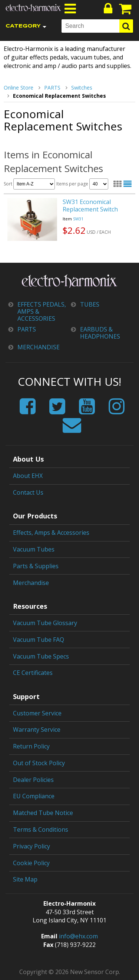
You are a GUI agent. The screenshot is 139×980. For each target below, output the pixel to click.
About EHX (28, 476)
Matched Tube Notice (43, 813)
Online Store (19, 88)
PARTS (52, 88)
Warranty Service (37, 730)
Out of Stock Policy (39, 763)
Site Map (25, 879)
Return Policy (31, 746)
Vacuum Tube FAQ (39, 640)
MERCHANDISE (39, 347)
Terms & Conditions (41, 829)
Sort (29, 184)
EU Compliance (34, 796)
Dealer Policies (33, 780)
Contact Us (28, 492)
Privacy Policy (32, 846)
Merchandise (31, 583)
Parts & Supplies (36, 566)
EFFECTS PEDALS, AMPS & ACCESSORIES (42, 312)
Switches (82, 88)
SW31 (78, 219)
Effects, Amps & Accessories (51, 533)
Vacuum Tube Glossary (45, 623)
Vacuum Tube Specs (41, 656)
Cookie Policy (31, 863)
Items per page (82, 184)
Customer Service (37, 713)
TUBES (90, 305)
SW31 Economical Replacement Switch (90, 206)
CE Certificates (33, 673)
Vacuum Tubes (34, 549)
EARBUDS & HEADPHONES (100, 333)
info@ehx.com (78, 936)
